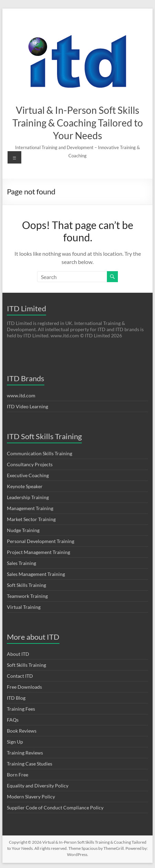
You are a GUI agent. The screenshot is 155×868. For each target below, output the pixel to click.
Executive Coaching (28, 475)
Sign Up (15, 742)
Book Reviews (22, 731)
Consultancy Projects (30, 464)
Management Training (30, 508)
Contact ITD (20, 676)
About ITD (18, 654)
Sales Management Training (36, 574)
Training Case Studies (30, 764)
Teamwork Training (27, 596)
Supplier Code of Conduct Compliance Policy (55, 807)
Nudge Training (23, 530)
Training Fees (21, 709)
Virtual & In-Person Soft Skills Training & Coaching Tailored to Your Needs (78, 123)
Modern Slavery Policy (31, 797)
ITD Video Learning (27, 406)
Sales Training (21, 563)
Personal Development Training (41, 541)
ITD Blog (16, 698)
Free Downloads (24, 687)
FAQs (13, 720)
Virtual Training (24, 607)
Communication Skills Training (40, 453)
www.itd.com (21, 395)
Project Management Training (38, 552)
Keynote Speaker (25, 486)
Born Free (18, 775)
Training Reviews (25, 753)
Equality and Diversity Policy (38, 786)
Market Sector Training (31, 519)
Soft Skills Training (26, 585)
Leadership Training (28, 497)
